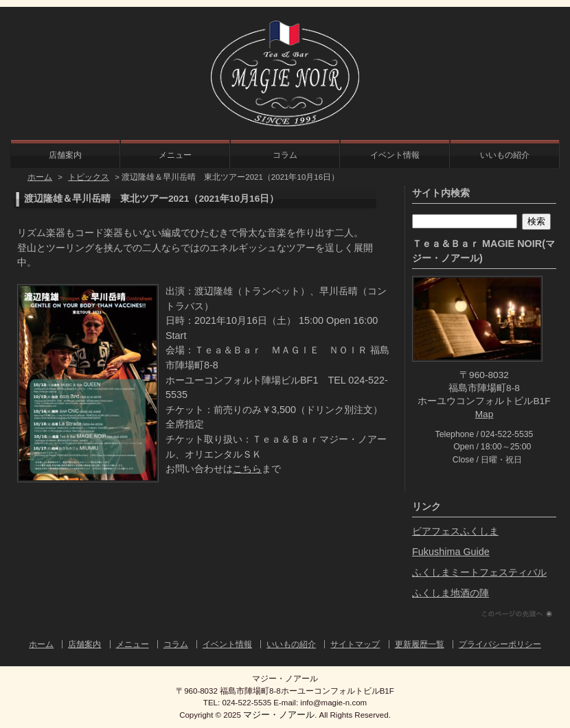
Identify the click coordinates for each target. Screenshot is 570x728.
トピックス (89, 177)
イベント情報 (395, 155)
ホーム (40, 177)
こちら (247, 469)
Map (484, 414)
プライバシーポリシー (500, 644)
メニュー (175, 155)
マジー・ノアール (279, 715)
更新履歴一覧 (420, 644)
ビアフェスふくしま (455, 531)
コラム (285, 155)
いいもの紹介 (505, 155)
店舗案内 (65, 155)
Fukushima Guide (451, 552)
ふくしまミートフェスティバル (479, 572)
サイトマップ (355, 644)
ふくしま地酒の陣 (451, 593)
